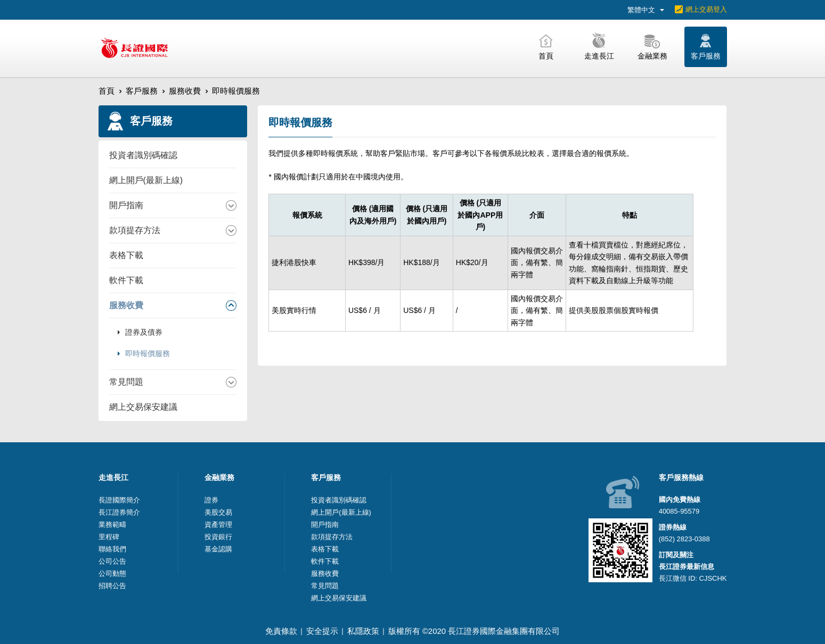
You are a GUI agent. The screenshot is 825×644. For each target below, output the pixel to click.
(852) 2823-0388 (684, 539)
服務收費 (185, 91)
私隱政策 (363, 631)
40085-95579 (679, 511)
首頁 (107, 91)
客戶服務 (142, 91)
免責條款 (281, 631)
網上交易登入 (706, 9)
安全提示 (322, 631)
